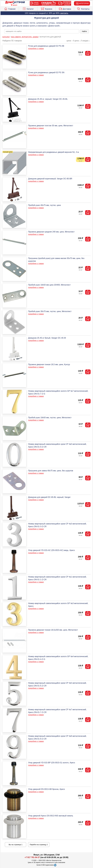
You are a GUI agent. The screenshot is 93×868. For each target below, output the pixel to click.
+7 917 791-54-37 (32, 857)
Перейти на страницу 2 (39, 845)
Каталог (28, 8)
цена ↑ (69, 41)
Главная (10, 8)
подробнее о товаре (36, 49)
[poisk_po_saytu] (42, 31)
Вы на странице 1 (16, 845)
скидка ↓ (86, 41)
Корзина (46, 8)
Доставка (65, 8)
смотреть (64, 13)
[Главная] (15, 2)
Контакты (83, 8)
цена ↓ (77, 41)
